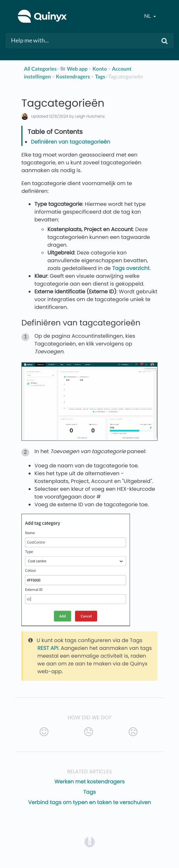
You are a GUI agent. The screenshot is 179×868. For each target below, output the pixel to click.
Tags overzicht (131, 268)
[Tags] (100, 77)
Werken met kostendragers (89, 782)
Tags (89, 792)
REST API (48, 648)
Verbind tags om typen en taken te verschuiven (89, 802)
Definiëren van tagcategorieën (70, 142)
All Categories (40, 69)
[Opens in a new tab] (90, 842)
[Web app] (73, 69)
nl (148, 16)
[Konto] (100, 69)
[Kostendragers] (73, 77)
